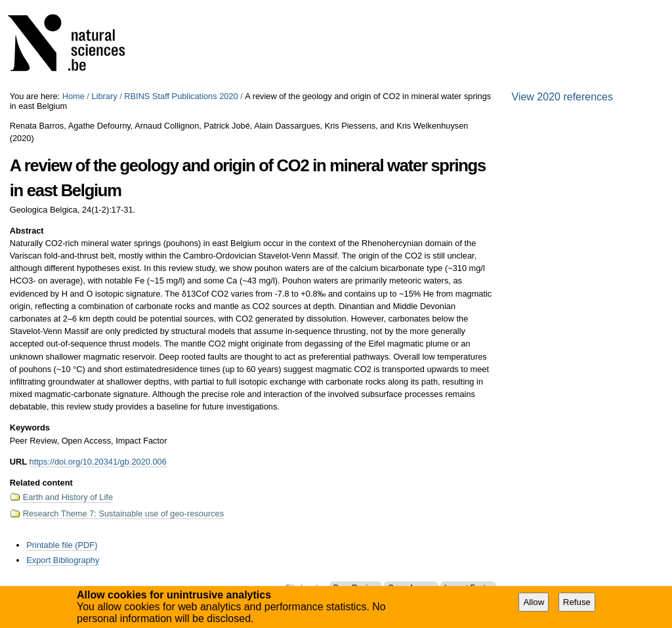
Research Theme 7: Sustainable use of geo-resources (123, 513)
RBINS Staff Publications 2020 (181, 96)
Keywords (30, 428)
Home (73, 96)
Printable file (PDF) (62, 545)
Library (104, 96)
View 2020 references (562, 97)
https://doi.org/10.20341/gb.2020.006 (98, 462)
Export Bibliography (63, 560)
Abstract (27, 231)
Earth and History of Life (68, 497)
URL (18, 462)
